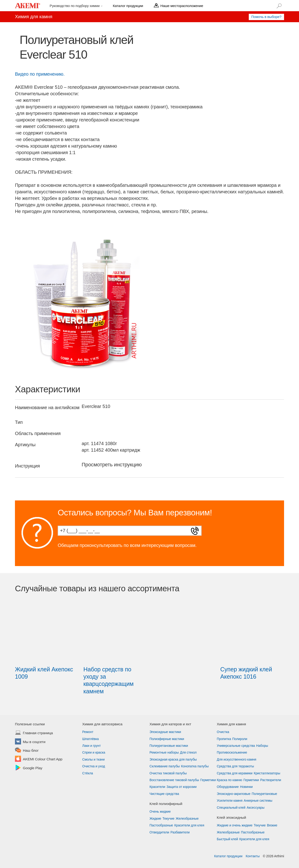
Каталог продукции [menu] (128, 6)
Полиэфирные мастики (167, 739)
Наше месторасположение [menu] (182, 6)
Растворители (271, 780)
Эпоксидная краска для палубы (173, 759)
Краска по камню (230, 780)
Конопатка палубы (195, 766)
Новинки (246, 787)
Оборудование (228, 787)
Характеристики (48, 389)
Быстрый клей (227, 839)
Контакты (253, 856)
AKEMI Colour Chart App (43, 759)
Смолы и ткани (93, 759)
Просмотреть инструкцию (112, 465)
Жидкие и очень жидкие (235, 825)
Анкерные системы (258, 801)
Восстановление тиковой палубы (174, 780)
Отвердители (159, 832)
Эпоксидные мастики (165, 732)
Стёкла (88, 773)
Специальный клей (231, 808)
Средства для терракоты (235, 766)
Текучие (169, 818)
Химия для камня (231, 724)
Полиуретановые (264, 794)
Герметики (208, 780)
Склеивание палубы (165, 766)
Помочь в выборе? (266, 17)
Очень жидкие (160, 811)
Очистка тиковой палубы (168, 773)
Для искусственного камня (237, 759)
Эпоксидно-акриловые (234, 794)
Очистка (223, 732)
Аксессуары (256, 808)
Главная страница (38, 733)
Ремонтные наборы (164, 752)
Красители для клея (189, 825)
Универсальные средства (236, 746)
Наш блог (31, 751)
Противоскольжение (232, 752)
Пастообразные (161, 825)
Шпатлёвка (91, 739)
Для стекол (188, 752)
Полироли (240, 739)
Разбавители (180, 832)
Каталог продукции (228, 856)
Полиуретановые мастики (169, 746)
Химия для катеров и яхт (170, 724)
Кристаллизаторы (267, 773)
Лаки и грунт (91, 746)
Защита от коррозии (182, 787)
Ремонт (88, 732)
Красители (157, 787)
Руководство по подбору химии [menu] (75, 6)
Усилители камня (230, 801)
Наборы (262, 746)
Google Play (33, 768)
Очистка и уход (94, 766)
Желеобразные (187, 818)
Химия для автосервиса (102, 724)
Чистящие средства (164, 794)
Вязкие (272, 825)
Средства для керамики (235, 773)
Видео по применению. (40, 74)
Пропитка (224, 739)
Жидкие (155, 818)
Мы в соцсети (34, 742)
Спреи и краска (94, 752)
